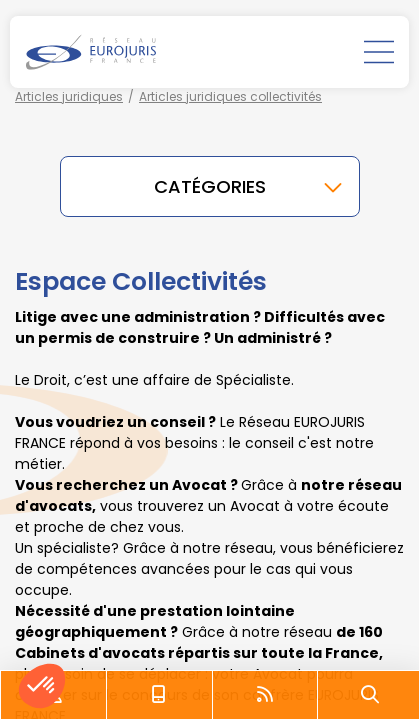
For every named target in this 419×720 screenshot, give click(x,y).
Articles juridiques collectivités (230, 96)
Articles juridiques (69, 96)
